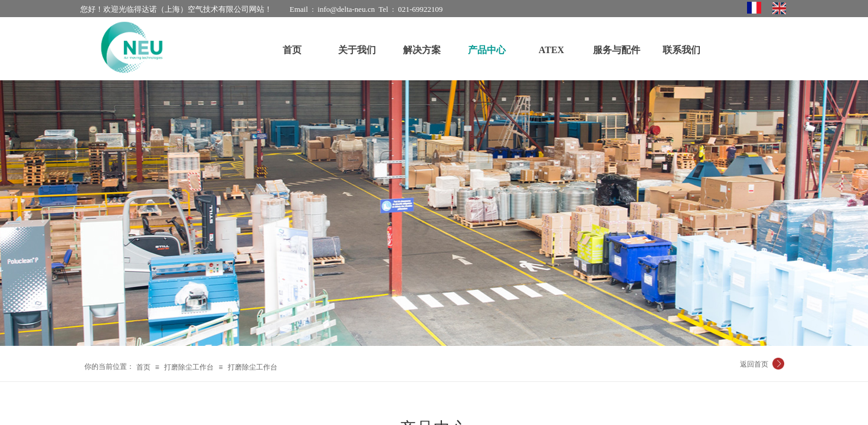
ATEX (551, 50)
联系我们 (682, 50)
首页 (143, 367)
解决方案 (422, 50)
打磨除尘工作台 (189, 367)
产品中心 (487, 50)
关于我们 (357, 50)
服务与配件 (617, 50)
